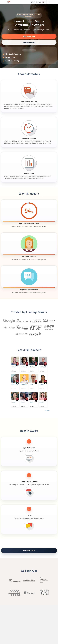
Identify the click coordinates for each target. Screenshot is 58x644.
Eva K (32, 402)
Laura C (23, 402)
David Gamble (43, 367)
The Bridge (14, 593)
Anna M (41, 402)
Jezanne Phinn (15, 384)
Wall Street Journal (44, 593)
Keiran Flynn (24, 384)
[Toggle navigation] (49, 2)
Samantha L (24, 367)
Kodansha (14, 581)
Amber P (14, 402)
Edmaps (29, 593)
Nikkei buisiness (29, 581)
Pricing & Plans (29, 550)
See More (47, 410)
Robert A (14, 367)
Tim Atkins (33, 367)
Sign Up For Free (29, 36)
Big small (44, 581)
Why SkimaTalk (29, 42)
